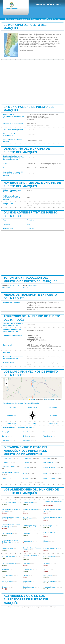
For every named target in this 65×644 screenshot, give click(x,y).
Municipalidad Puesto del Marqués (49, 19)
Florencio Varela (49, 478)
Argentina (30, 220)
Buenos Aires (7, 458)
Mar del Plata (48, 462)
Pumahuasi (47, 432)
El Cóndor (26, 436)
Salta (45, 473)
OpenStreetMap (49, 399)
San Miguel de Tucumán (11, 472)
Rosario (5, 462)
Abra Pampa (12, 415)
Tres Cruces (53, 424)
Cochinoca (31, 228)
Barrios (5, 436)
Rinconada (12, 407)
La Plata (26, 462)
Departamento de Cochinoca (27, 19)
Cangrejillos (32, 407)
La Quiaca (6, 440)
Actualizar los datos (26, 50)
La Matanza (27, 458)
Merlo (25, 473)
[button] (6, 380)
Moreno (25, 478)
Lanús (4, 478)
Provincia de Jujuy (11, 19)
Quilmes (26, 467)
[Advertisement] (32, 82)
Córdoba (46, 458)
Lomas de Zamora (8, 466)
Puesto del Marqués (49, 4)
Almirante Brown (49, 467)
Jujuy (29, 224)
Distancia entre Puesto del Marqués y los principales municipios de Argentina (26, 451)
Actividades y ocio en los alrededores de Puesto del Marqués (26, 599)
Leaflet (32, 399)
